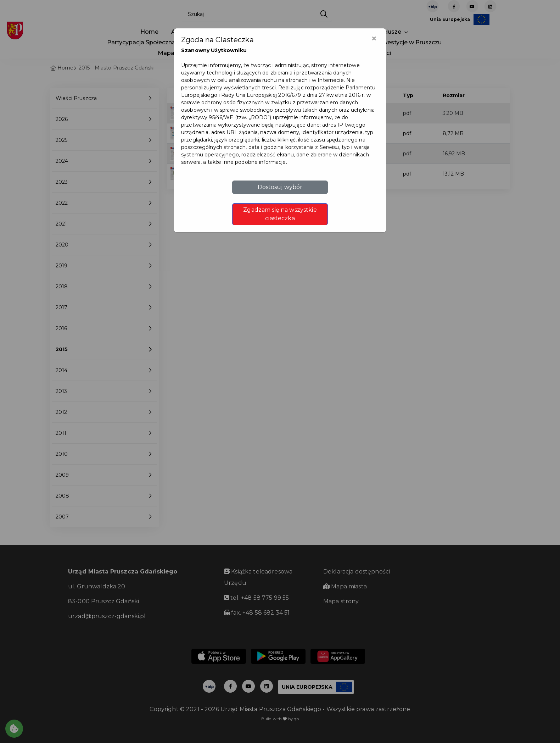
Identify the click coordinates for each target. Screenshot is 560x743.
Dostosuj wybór (280, 187)
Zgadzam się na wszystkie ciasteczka (280, 214)
